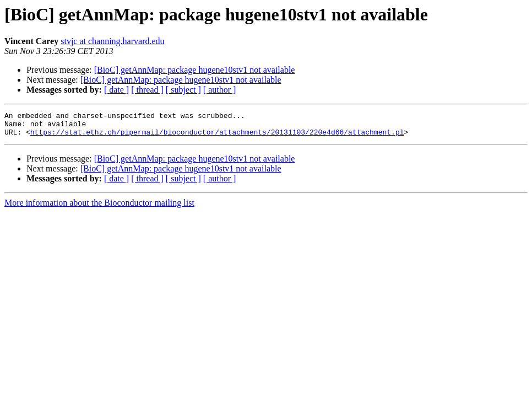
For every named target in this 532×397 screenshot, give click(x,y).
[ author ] (220, 90)
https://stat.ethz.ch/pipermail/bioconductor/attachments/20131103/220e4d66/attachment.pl (217, 137)
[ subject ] (183, 90)
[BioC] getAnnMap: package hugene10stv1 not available (195, 70)
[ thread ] (147, 90)
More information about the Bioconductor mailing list (99, 208)
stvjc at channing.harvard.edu (112, 41)
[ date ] (116, 90)
